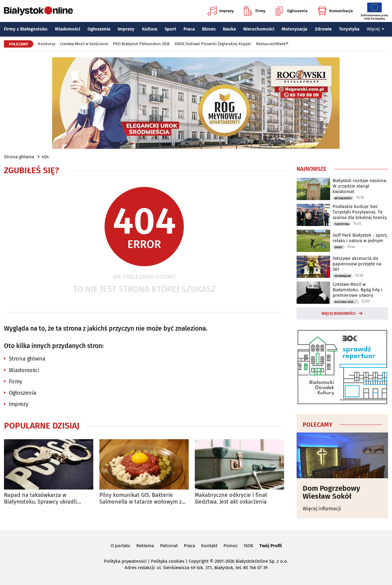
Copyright (199, 561)
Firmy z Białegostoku (26, 29)
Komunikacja (335, 11)
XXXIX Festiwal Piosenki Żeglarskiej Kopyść (213, 44)
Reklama (145, 546)
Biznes (209, 29)
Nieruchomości (259, 29)
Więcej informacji (322, 509)
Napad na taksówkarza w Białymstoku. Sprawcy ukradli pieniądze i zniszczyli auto (40, 499)
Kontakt (209, 546)
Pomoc (231, 546)
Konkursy (47, 44)
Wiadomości (68, 29)
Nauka (229, 29)
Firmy (255, 11)
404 (45, 157)
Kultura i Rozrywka (347, 302)
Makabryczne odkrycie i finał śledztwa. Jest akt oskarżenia (231, 499)
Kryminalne (343, 276)
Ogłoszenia (292, 11)
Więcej (376, 29)
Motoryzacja (294, 29)
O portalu (120, 546)
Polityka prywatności (125, 561)
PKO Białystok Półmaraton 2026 (141, 44)
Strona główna (19, 157)
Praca (189, 29)
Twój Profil (271, 546)
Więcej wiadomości (339, 314)
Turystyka (349, 29)
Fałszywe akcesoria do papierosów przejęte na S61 (357, 264)
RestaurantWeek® (272, 44)
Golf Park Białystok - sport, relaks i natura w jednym (360, 238)
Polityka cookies (168, 561)
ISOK (249, 546)
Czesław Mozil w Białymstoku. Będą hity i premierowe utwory (357, 290)
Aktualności (343, 198)
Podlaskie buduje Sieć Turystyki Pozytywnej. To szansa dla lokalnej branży (360, 212)
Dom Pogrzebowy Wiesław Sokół (331, 492)
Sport (170, 29)
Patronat (169, 546)
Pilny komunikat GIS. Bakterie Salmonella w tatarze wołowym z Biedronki (141, 499)
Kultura (150, 29)
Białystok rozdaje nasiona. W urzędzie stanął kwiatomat (360, 186)
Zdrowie (323, 29)
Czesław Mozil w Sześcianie (84, 44)
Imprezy (221, 11)
